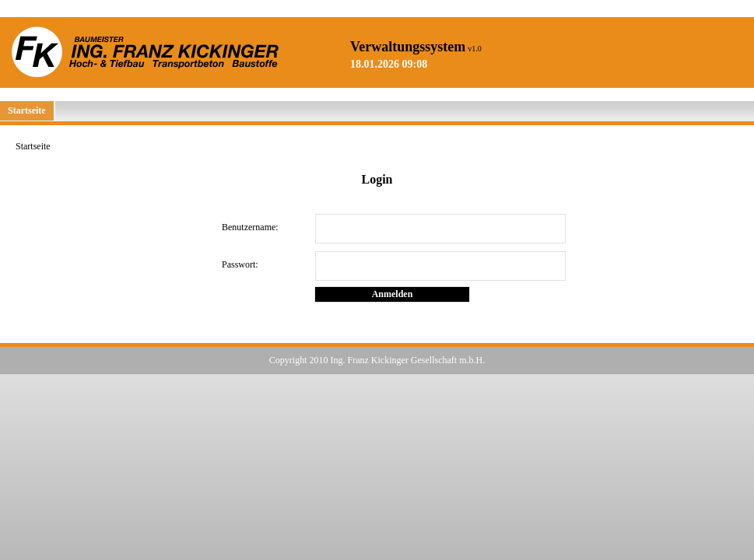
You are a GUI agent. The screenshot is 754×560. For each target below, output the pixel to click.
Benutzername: (250, 227)
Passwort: (240, 264)
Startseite (27, 110)
